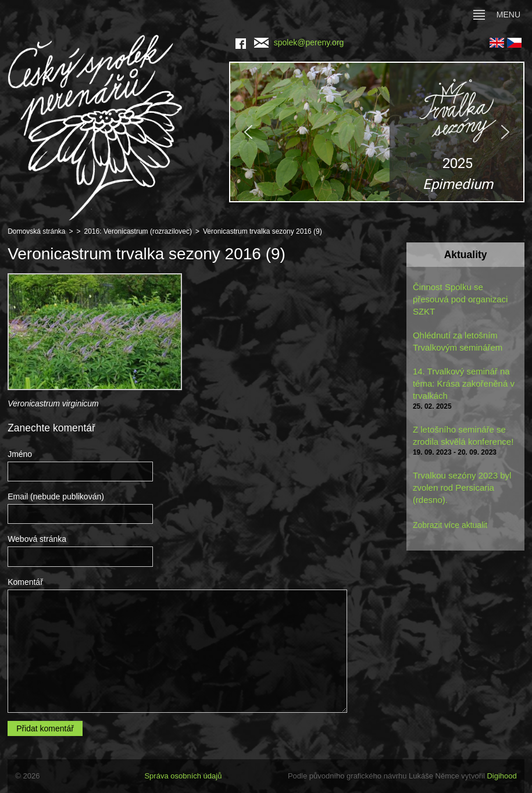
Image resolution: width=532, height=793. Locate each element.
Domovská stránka (36, 231)
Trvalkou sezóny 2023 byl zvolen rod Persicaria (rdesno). (462, 487)
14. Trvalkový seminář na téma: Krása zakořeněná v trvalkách (464, 383)
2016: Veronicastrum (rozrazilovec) (138, 231)
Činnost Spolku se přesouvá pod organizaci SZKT (460, 299)
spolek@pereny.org (299, 42)
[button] (376, 132)
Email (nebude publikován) (56, 496)
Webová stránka (37, 539)
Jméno (20, 454)
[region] (376, 132)
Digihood (501, 776)
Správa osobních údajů (183, 776)
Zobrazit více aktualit (450, 525)
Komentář (25, 582)
